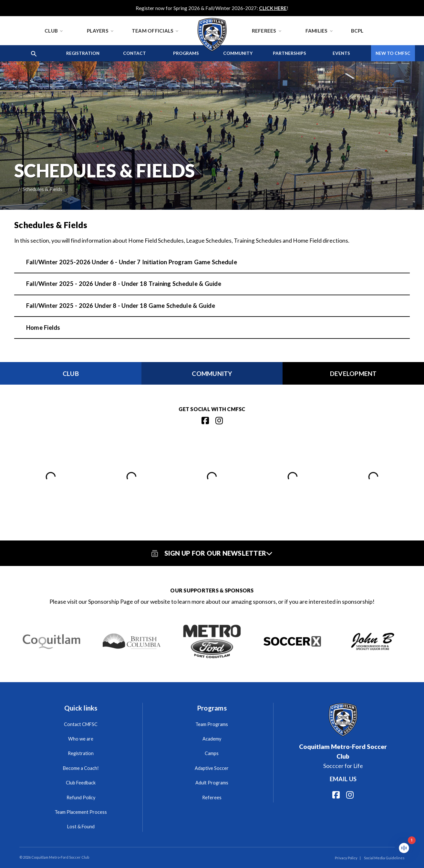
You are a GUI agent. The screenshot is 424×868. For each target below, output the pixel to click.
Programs (186, 53)
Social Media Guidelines (384, 858)
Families (319, 31)
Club (53, 31)
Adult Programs (212, 783)
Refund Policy (81, 797)
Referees (266, 31)
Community (238, 53)
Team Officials (155, 31)
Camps (212, 753)
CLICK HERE (273, 8)
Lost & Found (81, 827)
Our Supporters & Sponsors (212, 590)
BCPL (357, 31)
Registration (83, 53)
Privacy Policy (346, 858)
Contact (134, 53)
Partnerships (290, 53)
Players (100, 31)
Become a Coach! (81, 768)
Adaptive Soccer (212, 768)
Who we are (81, 739)
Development (353, 373)
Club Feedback (81, 783)
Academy (212, 739)
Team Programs (212, 724)
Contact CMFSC (81, 724)
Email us (343, 779)
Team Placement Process (81, 812)
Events (341, 53)
